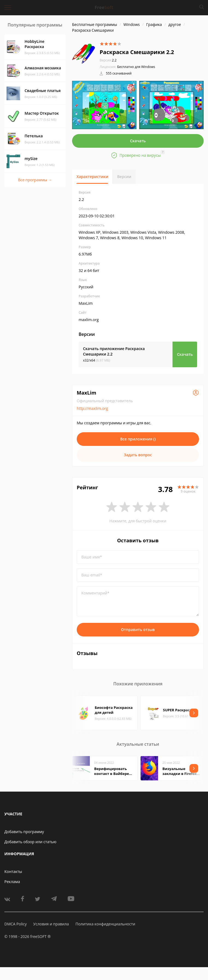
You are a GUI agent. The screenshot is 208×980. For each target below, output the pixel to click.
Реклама (12, 882)
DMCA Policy (16, 924)
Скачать (138, 141)
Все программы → (35, 180)
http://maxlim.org (92, 408)
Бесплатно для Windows (136, 67)
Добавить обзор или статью (30, 842)
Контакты (13, 871)
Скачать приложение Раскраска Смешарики (114, 351)
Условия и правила (51, 924)
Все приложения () (138, 439)
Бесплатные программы (95, 24)
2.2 (108, 60)
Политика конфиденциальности (105, 924)
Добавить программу (24, 832)
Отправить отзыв (138, 630)
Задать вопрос (138, 455)
